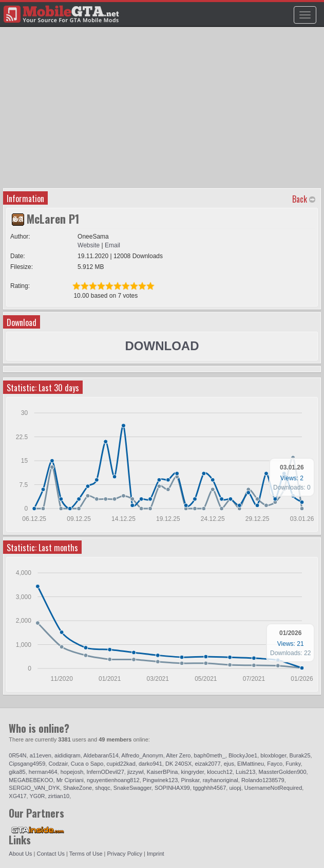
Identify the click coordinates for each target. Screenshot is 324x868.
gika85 (17, 772)
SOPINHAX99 (172, 788)
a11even (41, 755)
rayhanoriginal (221, 780)
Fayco (275, 764)
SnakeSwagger (132, 788)
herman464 (43, 772)
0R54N (17, 755)
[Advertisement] (163, 111)
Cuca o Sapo (87, 764)
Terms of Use (86, 854)
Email (112, 245)
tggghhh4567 (209, 788)
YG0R (37, 796)
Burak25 (300, 755)
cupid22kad (121, 764)
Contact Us (51, 854)
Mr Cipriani (70, 780)
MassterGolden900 (283, 772)
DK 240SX (178, 764)
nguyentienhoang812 (113, 780)
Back (300, 199)
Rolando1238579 (263, 780)
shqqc (102, 788)
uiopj (235, 788)
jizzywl (136, 772)
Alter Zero (178, 755)
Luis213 (246, 772)
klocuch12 (220, 772)
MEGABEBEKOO (31, 780)
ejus (229, 764)
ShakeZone (78, 788)
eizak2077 (207, 764)
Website (89, 245)
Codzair (58, 764)
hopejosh (72, 772)
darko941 (150, 764)
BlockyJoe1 (243, 755)
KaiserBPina (163, 772)
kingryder (193, 772)
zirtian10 (59, 796)
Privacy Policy (125, 854)
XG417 (17, 796)
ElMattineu (251, 764)
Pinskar (190, 780)
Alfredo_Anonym (142, 755)
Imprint (156, 854)
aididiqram (68, 755)
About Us (20, 854)
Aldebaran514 (101, 755)
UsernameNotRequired (273, 788)
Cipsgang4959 (27, 764)
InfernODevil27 (105, 772)
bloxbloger (273, 755)
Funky (293, 764)
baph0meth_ (210, 755)
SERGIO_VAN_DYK (34, 788)
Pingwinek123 (160, 780)
